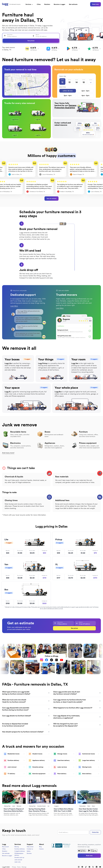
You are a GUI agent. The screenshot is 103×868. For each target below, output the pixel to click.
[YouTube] (62, 660)
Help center (30, 847)
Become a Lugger (7, 856)
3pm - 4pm (68, 95)
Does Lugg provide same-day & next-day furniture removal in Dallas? (77, 693)
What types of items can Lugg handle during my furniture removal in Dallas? (26, 693)
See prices (31, 41)
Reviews (29, 853)
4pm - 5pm (85, 95)
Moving (17, 847)
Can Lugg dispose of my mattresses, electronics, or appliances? (77, 717)
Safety (29, 851)
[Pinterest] (89, 867)
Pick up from (10, 35)
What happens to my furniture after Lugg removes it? (77, 708)
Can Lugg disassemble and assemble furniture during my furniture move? (26, 709)
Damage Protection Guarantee (65, 106)
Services (29, 4)
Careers (41, 849)
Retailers (47, 4)
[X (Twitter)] (57, 660)
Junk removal (18, 860)
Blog (40, 847)
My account (5, 847)
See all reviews (51, 198)
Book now (95, 4)
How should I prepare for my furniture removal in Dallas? (26, 732)
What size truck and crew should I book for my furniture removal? (26, 701)
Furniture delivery (20, 849)
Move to (37, 35)
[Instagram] (42, 660)
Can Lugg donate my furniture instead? (26, 716)
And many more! (8, 453)
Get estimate (73, 4)
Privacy (14, 867)
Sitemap (24, 867)
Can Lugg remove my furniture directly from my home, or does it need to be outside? (77, 701)
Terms (19, 867)
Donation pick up (19, 857)
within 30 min (68, 91)
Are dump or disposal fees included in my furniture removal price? (26, 725)
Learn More (14, 306)
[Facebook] (47, 660)
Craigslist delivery (20, 851)
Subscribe (95, 832)
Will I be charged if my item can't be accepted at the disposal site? (77, 725)
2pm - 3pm (85, 91)
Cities (39, 4)
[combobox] (17, 36)
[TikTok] (52, 660)
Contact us (30, 849)
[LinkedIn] (97, 867)
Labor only (17, 862)
